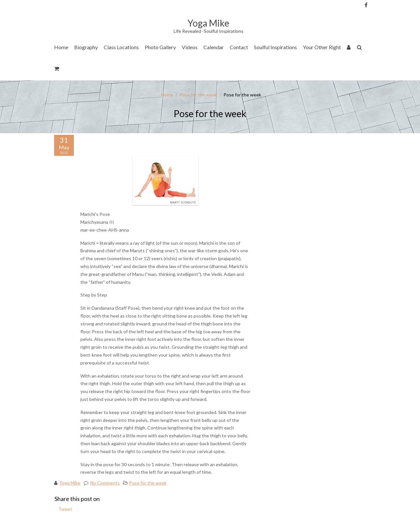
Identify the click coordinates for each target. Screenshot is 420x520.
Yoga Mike (70, 483)
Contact (239, 47)
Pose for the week (198, 95)
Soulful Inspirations (275, 47)
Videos (190, 47)
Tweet (65, 509)
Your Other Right (322, 47)
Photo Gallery (160, 47)
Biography (86, 47)
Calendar (214, 47)
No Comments (105, 483)
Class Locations (121, 47)
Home (61, 47)
